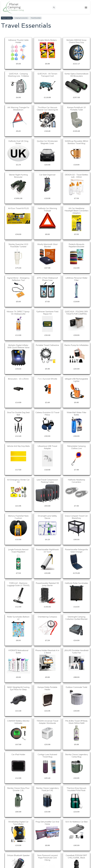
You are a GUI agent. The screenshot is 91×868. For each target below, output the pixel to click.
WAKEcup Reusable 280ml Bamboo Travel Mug (76, 142)
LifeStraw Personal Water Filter (77, 279)
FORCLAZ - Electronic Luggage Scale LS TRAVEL (18, 584)
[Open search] (54, 8)
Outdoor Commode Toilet (76, 687)
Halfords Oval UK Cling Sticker (18, 142)
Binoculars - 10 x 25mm (18, 379)
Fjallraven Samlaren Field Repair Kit (47, 313)
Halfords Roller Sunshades (76, 583)
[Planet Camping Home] (13, 7)
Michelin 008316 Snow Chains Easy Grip (77, 41)
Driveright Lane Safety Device (47, 517)
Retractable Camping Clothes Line (76, 447)
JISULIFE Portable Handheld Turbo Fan (76, 652)
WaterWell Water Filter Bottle (77, 414)
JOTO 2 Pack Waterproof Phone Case (47, 279)
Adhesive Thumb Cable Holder (18, 41)
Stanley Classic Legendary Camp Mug (77, 756)
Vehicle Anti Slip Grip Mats (18, 446)
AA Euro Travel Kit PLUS (18, 208)
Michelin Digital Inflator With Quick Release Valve (18, 346)
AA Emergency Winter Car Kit (18, 481)
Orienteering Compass (47, 617)
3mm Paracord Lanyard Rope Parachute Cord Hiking (47, 858)
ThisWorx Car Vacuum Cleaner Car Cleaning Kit (47, 109)
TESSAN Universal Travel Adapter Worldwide (47, 722)
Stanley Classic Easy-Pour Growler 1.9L (18, 789)
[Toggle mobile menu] (86, 8)
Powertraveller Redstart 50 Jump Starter (47, 584)
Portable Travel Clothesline (47, 345)
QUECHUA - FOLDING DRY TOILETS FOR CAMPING (76, 313)
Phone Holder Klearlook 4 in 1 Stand (47, 652)
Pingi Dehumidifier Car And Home (47, 823)
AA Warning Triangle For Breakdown (18, 109)
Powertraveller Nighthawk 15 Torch (47, 551)
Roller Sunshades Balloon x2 (18, 618)
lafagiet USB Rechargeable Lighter (76, 380)
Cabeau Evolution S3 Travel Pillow (47, 414)
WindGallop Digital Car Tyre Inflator (18, 823)
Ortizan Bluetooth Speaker (18, 855)
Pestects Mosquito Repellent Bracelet (77, 245)
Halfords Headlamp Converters (77, 481)
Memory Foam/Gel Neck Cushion (18, 517)
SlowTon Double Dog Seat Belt (18, 414)
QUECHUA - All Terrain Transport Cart (47, 75)
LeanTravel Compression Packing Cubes (47, 481)
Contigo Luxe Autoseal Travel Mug (47, 756)
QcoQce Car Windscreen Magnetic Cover (47, 142)
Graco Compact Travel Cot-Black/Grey (76, 517)
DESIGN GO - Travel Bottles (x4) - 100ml (77, 176)
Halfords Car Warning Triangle (47, 209)
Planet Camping (7, 18)
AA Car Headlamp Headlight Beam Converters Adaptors (77, 211)
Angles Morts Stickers (47, 40)
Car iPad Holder (18, 754)
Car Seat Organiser (47, 175)
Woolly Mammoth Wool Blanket (47, 245)
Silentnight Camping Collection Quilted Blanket (76, 618)
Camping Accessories (21, 18)
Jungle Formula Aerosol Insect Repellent (18, 551)
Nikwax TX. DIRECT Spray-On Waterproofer (18, 313)
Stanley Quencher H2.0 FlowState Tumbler (18, 245)
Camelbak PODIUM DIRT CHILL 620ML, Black (76, 857)
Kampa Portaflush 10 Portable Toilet (76, 109)
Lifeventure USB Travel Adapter (47, 447)
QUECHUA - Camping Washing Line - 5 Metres (18, 75)
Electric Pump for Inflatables (76, 345)
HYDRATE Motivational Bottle (18, 652)
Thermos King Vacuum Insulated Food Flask (76, 789)
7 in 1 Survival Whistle (47, 379)
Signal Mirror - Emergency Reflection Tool (18, 279)
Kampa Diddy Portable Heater (47, 688)
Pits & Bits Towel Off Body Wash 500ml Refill (76, 722)
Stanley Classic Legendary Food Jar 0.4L (47, 789)
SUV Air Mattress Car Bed (76, 822)
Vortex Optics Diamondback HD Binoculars (76, 75)
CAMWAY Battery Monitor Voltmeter (18, 722)
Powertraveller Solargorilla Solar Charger (77, 551)
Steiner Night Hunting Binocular (18, 176)
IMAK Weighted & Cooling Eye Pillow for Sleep (18, 688)
